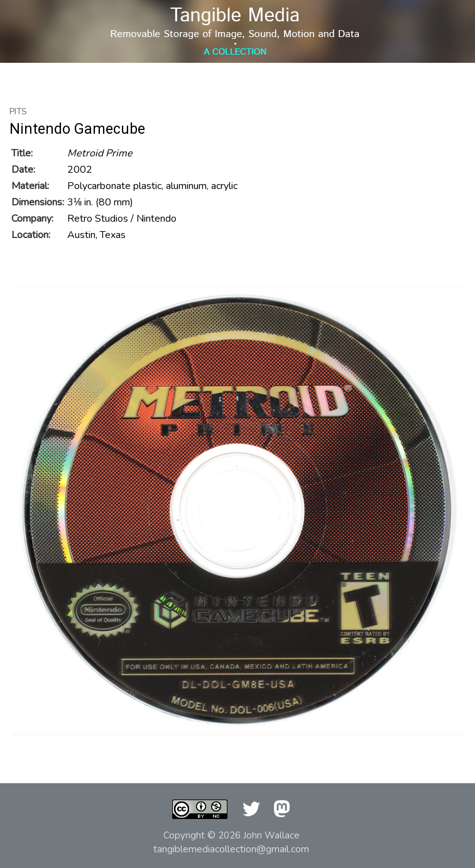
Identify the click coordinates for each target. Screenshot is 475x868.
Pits (18, 112)
